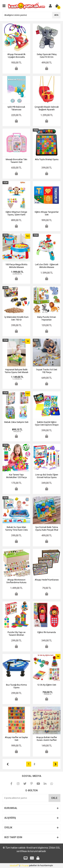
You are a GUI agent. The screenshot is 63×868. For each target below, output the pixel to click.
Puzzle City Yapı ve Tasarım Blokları (16, 634)
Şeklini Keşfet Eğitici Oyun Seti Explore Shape (47, 423)
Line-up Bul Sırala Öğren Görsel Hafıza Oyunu (47, 476)
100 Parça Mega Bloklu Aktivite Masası (16, 266)
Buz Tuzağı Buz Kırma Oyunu (16, 686)
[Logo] (27, 6)
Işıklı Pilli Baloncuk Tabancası (16, 108)
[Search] (32, 15)
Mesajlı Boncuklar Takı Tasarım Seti (16, 161)
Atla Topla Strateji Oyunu (47, 159)
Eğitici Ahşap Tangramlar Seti (47, 213)
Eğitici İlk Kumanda (47, 632)
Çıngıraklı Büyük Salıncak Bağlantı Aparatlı (47, 108)
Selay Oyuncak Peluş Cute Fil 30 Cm (47, 56)
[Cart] (57, 6)
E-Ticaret (24, 866)
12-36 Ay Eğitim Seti (47, 685)
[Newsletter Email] (32, 798)
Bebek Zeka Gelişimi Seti (16, 422)
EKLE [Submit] (54, 798)
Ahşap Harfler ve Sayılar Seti (16, 739)
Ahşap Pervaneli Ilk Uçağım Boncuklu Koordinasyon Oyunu (16, 56)
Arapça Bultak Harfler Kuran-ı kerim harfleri (47, 739)
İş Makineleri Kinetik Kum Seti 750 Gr (16, 318)
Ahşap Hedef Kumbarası (47, 580)
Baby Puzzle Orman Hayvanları (47, 318)
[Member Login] (50, 6)
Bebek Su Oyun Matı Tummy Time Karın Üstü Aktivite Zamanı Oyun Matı (16, 529)
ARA (56, 15)
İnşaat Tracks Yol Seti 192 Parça (47, 371)
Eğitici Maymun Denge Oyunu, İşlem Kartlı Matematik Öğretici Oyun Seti (16, 213)
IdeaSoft (14, 865)
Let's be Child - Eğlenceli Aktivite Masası (47, 266)
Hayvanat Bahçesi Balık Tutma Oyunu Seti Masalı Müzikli (16, 371)
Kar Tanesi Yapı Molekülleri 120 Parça (16, 476)
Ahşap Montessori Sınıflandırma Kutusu (16, 581)
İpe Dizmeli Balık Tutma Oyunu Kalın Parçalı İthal (47, 529)
